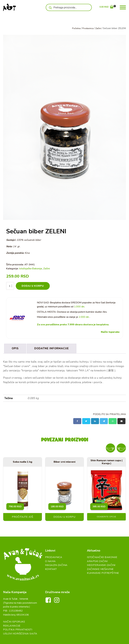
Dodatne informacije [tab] (53, 348)
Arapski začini (97, 560)
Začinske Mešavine (100, 568)
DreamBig (92, 639)
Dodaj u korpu (33, 286)
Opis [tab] (16, 348)
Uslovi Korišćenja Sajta (20, 628)
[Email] (121, 420)
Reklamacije (12, 620)
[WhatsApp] (113, 420)
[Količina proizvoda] (10, 286)
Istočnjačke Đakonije (31, 269)
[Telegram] (104, 420)
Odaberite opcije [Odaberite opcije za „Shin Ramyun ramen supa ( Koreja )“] (106, 516)
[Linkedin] (95, 420)
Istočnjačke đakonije (102, 556)
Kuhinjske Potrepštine (103, 572)
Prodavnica (88, 28)
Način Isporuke (110, 332)
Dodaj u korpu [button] (64, 516)
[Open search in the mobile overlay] (69, 7)
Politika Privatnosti (18, 624)
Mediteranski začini (101, 564)
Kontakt (51, 568)
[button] (107, 7)
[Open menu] (123, 7)
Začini (98, 28)
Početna (75, 28)
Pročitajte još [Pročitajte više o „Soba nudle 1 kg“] (23, 516)
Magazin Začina (56, 564)
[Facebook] (77, 420)
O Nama (50, 560)
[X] (86, 420)
